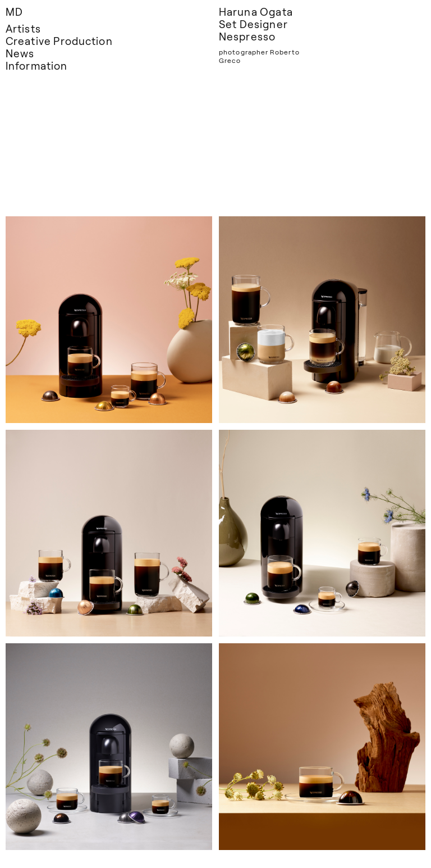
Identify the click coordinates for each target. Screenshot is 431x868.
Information (36, 65)
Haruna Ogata (256, 12)
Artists (23, 28)
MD (14, 12)
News (20, 53)
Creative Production (59, 41)
